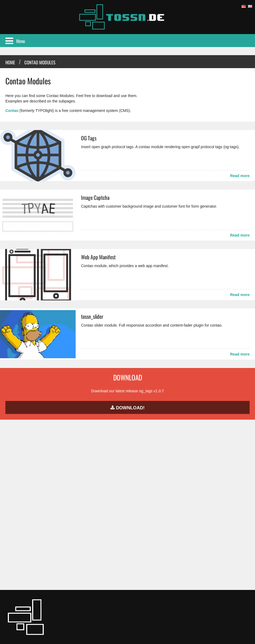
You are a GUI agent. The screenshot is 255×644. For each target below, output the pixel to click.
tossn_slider (92, 316)
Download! (128, 408)
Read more (240, 176)
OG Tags (89, 138)
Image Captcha (95, 197)
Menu (15, 41)
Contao (12, 111)
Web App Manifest (98, 257)
